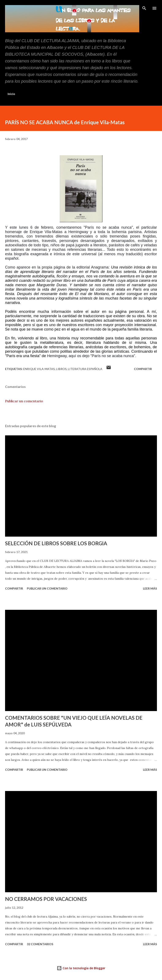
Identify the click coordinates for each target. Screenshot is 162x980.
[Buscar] (144, 8)
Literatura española (85, 369)
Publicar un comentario (24, 401)
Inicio (11, 94)
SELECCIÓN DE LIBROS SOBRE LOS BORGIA (56, 543)
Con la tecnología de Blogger (81, 968)
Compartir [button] (143, 369)
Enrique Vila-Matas (39, 369)
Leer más (150, 588)
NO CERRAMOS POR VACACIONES (46, 899)
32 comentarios (40, 944)
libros (61, 369)
